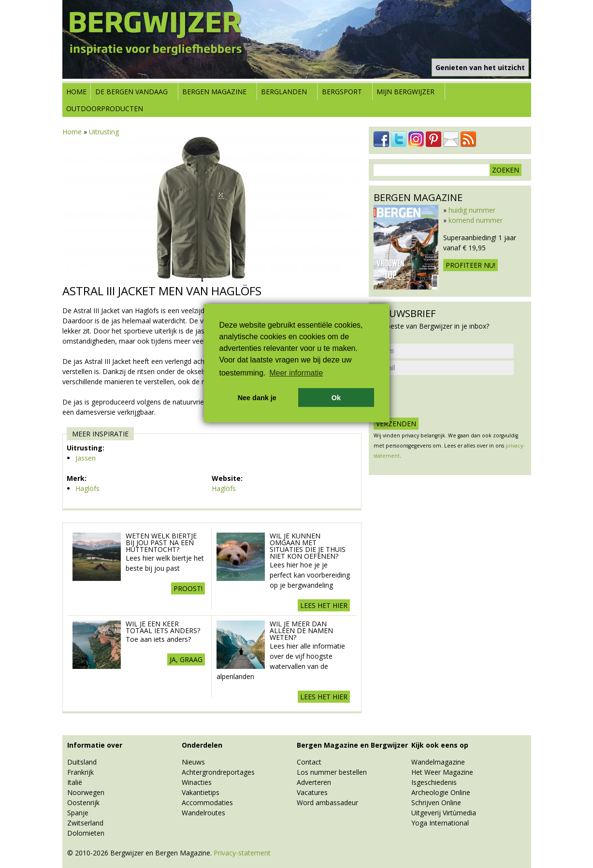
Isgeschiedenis (434, 782)
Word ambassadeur (327, 803)
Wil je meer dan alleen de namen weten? (301, 630)
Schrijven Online (436, 803)
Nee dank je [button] (257, 398)
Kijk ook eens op (440, 745)
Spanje (78, 813)
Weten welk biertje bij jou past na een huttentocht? (161, 542)
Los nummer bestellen (332, 772)
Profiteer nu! (470, 265)
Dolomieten (86, 833)
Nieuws (193, 762)
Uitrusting (104, 132)
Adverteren (314, 782)
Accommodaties (207, 803)
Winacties (197, 782)
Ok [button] (336, 398)
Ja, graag (186, 659)
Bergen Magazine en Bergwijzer (352, 745)
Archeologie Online (441, 792)
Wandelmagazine (438, 762)
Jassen (86, 458)
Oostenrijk (83, 803)
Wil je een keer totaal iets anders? (163, 627)
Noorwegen (86, 792)
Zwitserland (85, 823)
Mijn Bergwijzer (405, 92)
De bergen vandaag (131, 92)
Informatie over (95, 745)
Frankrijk (80, 772)
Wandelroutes (203, 813)
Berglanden (284, 92)
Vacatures (312, 792)
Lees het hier (324, 605)
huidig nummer (472, 210)
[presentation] (447, 396)
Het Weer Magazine (442, 772)
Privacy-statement (242, 853)
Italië (75, 782)
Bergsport (342, 92)
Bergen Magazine (214, 92)
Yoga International (440, 823)
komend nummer (476, 220)
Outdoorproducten (105, 108)
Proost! (188, 588)
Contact (309, 762)
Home (76, 92)
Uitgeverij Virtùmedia (444, 813)
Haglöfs (87, 488)
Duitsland (82, 762)
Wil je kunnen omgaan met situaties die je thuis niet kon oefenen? (308, 546)
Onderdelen (202, 745)
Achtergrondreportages (218, 772)
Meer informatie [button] (296, 373)
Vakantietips (201, 792)
